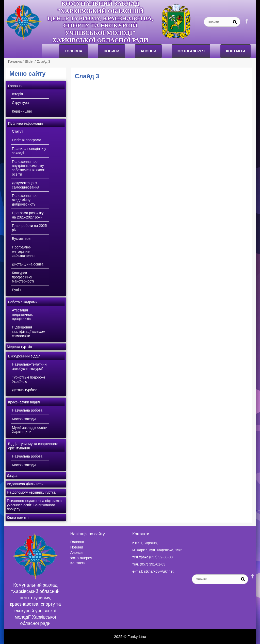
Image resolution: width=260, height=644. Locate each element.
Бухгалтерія (22, 239)
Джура (12, 476)
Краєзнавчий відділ (24, 402)
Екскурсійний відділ (24, 356)
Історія (17, 94)
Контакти (235, 51)
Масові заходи (24, 419)
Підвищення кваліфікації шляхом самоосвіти (29, 332)
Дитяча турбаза (25, 390)
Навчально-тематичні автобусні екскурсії (30, 366)
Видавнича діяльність (25, 484)
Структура (20, 103)
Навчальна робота (27, 410)
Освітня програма (27, 140)
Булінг (17, 290)
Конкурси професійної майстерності (23, 277)
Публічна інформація (26, 123)
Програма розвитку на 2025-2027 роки (28, 215)
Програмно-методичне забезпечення (23, 252)
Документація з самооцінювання (26, 185)
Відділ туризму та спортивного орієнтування (33, 446)
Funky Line (137, 637)
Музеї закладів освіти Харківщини (30, 430)
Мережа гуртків (19, 347)
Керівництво (22, 111)
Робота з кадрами (23, 302)
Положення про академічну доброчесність (25, 200)
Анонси (77, 553)
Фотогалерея (191, 51)
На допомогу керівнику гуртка (31, 492)
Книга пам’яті (18, 517)
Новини (111, 51)
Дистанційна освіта (28, 264)
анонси (148, 51)
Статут (18, 131)
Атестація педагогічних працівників (22, 315)
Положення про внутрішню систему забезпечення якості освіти (29, 168)
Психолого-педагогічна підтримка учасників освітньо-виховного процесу (34, 505)
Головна (74, 51)
